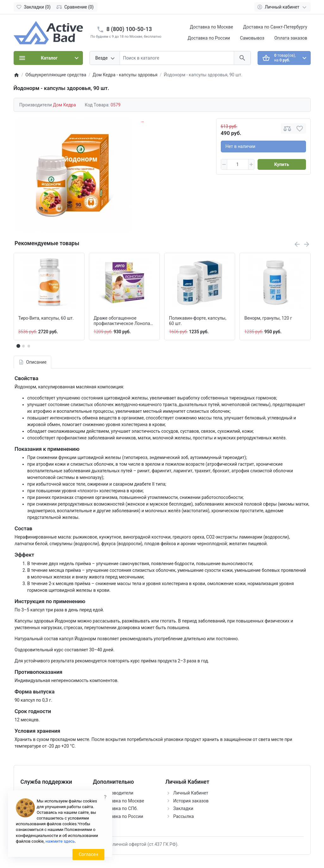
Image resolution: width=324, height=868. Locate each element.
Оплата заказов (291, 38)
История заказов (191, 801)
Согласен (88, 854)
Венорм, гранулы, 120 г (268, 318)
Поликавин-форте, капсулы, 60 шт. (198, 321)
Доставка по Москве (212, 27)
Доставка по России (209, 38)
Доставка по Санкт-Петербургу (275, 27)
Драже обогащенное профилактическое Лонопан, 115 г (124, 321)
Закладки (183, 808)
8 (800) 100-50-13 (129, 29)
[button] (23, 346)
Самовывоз (252, 38)
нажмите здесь (60, 841)
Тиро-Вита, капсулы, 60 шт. (46, 318)
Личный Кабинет (191, 793)
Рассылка (184, 816)
